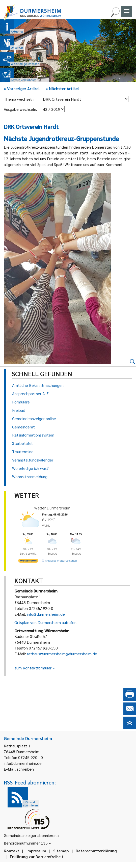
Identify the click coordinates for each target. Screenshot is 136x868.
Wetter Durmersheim (52, 508)
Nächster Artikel (62, 88)
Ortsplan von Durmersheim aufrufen (45, 622)
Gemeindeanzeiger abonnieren (30, 835)
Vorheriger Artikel (22, 88)
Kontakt (12, 851)
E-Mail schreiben (19, 769)
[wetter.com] (28, 562)
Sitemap (61, 851)
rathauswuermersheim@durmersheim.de (62, 654)
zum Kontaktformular (33, 668)
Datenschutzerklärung (96, 851)
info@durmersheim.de (46, 614)
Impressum (36, 851)
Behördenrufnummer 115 (26, 843)
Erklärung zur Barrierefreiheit (37, 857)
